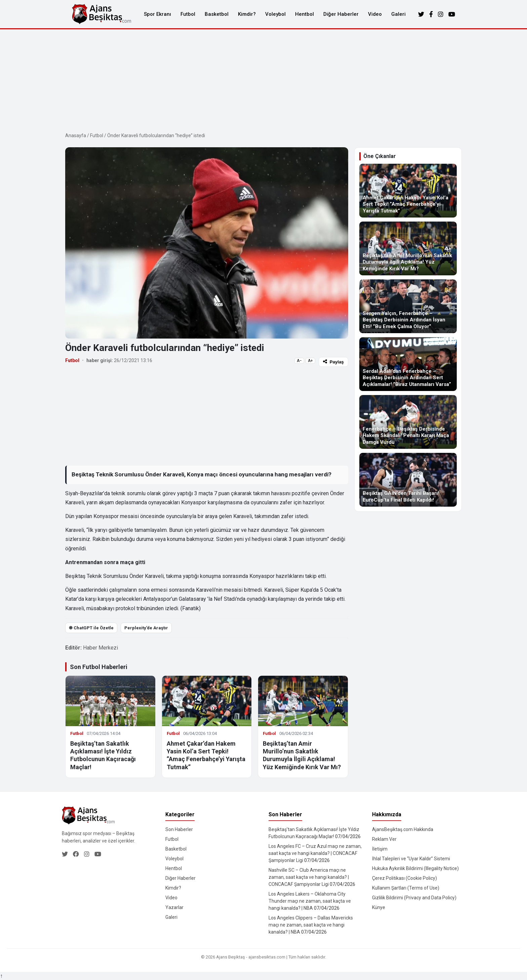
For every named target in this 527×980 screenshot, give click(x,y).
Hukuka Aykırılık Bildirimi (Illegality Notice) (415, 868)
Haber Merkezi (100, 648)
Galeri (398, 14)
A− (299, 361)
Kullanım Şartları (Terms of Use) (406, 888)
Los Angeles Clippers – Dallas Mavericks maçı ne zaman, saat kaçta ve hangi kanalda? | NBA (311, 925)
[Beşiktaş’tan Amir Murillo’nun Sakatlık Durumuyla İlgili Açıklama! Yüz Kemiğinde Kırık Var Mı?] (408, 248)
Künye (379, 907)
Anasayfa (76, 135)
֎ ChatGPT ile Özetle (91, 628)
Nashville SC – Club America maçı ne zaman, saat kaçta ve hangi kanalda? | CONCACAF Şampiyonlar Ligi (309, 877)
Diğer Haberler (341, 14)
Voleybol (275, 14)
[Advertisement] (263, 80)
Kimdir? (247, 14)
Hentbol (305, 14)
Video (375, 14)
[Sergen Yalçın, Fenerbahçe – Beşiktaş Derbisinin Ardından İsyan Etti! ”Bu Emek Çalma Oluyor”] (408, 306)
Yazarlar (174, 907)
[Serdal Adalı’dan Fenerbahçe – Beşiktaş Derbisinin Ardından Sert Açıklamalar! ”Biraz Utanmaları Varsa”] (408, 364)
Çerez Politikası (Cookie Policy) (404, 878)
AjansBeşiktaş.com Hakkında (403, 829)
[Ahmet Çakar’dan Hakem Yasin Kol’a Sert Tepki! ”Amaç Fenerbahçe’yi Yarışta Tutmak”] (408, 191)
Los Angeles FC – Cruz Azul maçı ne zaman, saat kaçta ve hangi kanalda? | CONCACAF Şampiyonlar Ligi (315, 853)
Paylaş (333, 362)
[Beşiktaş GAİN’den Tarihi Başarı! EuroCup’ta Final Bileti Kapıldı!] (408, 480)
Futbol (188, 14)
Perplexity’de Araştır (146, 628)
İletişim (380, 849)
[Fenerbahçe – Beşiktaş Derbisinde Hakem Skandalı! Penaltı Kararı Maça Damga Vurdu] (408, 422)
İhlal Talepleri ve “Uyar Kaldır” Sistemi (411, 859)
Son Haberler (179, 829)
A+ (310, 361)
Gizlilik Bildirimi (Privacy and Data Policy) (414, 898)
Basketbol (217, 14)
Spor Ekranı (157, 14)
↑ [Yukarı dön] (1, 976)
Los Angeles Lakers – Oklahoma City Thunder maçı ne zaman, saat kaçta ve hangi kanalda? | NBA (310, 901)
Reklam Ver (384, 839)
